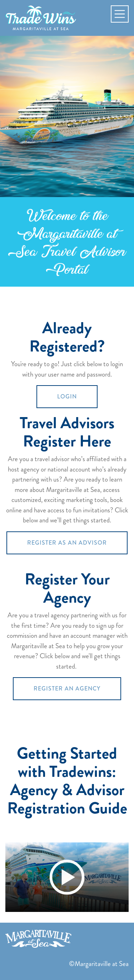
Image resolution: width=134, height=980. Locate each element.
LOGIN (67, 396)
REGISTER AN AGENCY (67, 689)
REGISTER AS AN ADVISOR (67, 543)
